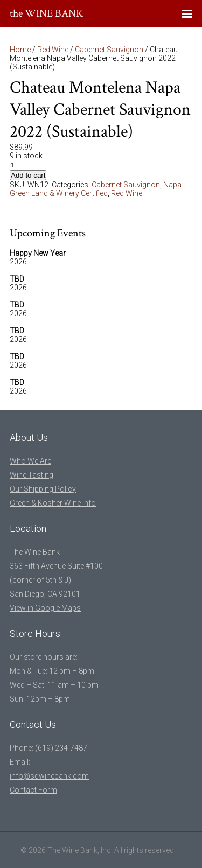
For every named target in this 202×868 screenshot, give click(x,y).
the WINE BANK (47, 13)
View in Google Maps (45, 608)
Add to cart (28, 175)
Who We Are (30, 461)
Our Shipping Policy (43, 489)
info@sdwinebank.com (49, 776)
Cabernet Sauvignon (109, 50)
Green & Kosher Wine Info (53, 503)
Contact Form (33, 790)
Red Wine (53, 50)
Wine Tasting (32, 475)
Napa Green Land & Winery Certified (96, 189)
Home (20, 50)
